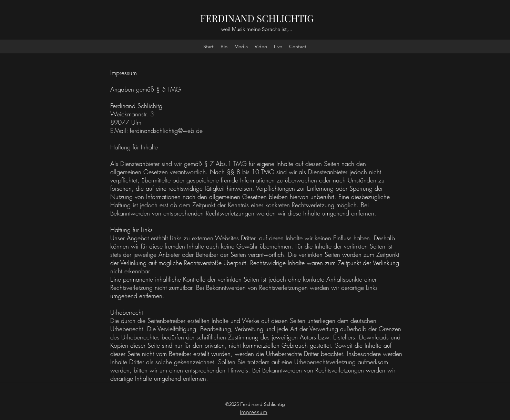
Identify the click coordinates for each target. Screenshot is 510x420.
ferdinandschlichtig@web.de (166, 130)
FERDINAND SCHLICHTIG (257, 18)
